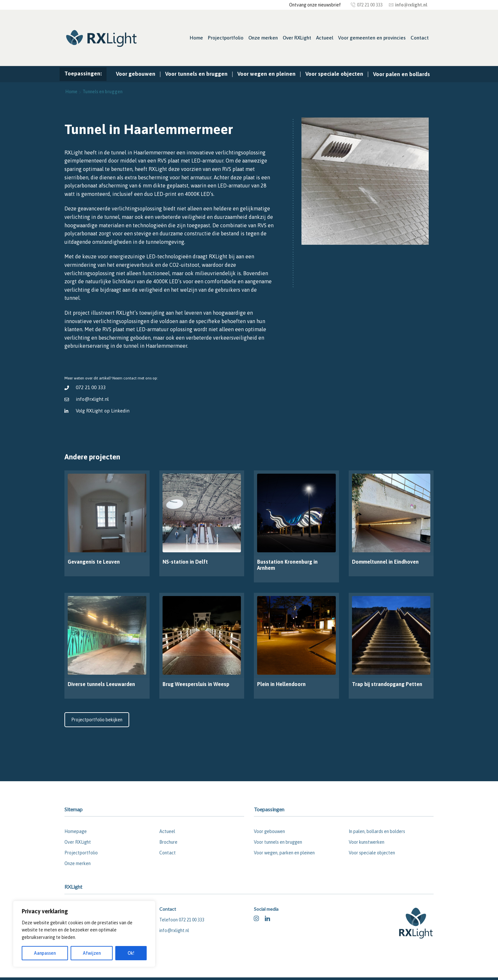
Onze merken (263, 38)
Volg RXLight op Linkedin (103, 411)
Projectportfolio (226, 38)
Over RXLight (297, 38)
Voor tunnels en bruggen (196, 74)
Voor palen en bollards (402, 74)
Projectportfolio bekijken (97, 720)
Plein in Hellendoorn (281, 684)
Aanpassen (45, 953)
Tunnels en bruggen (102, 92)
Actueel (325, 38)
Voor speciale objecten (334, 74)
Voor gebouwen (136, 74)
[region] (84, 934)
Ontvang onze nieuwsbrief (315, 5)
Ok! (131, 953)
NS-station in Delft (185, 562)
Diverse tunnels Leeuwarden (101, 684)
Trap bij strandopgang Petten (387, 684)
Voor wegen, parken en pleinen (284, 853)
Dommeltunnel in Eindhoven (385, 562)
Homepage (76, 831)
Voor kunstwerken (367, 842)
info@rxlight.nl (92, 399)
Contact (420, 38)
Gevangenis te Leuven (94, 562)
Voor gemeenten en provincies (372, 38)
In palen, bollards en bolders (377, 831)
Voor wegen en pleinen (266, 74)
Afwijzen (92, 953)
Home (196, 38)
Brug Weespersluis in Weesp (196, 684)
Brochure (168, 842)
